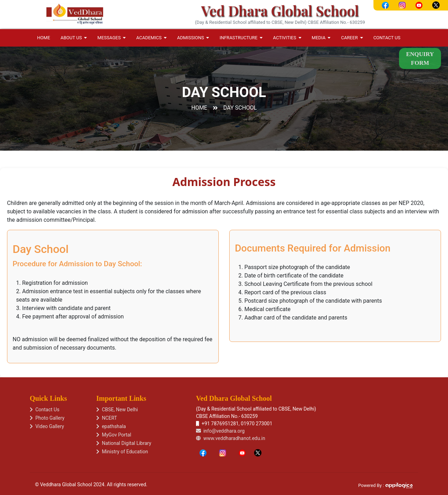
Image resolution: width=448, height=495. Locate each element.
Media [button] (321, 38)
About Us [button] (74, 38)
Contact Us (387, 38)
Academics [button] (151, 38)
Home (44, 38)
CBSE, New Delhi (117, 410)
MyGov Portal (114, 435)
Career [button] (352, 38)
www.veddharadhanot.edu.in (231, 438)
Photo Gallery (47, 418)
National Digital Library (124, 443)
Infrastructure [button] (241, 38)
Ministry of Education (122, 452)
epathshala (111, 426)
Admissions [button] (193, 38)
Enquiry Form (420, 59)
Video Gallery (47, 426)
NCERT (107, 418)
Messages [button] (111, 38)
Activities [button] (287, 38)
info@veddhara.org (220, 431)
